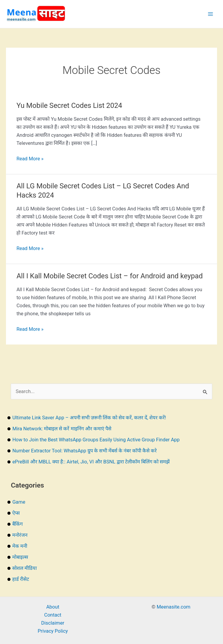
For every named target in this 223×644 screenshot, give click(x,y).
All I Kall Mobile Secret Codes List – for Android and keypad (110, 276)
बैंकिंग (17, 524)
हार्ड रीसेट (21, 579)
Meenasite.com (174, 607)
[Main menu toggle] (210, 14)
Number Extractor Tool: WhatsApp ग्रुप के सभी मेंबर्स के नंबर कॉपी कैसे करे (84, 451)
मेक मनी (20, 546)
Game (19, 502)
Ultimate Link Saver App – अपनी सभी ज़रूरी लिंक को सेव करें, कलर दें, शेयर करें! (89, 418)
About (53, 607)
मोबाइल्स (20, 557)
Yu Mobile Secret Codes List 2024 (69, 105)
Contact (53, 615)
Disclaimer (53, 623)
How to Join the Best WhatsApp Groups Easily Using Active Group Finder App (96, 440)
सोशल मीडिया (24, 568)
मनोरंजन (20, 535)
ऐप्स (16, 513)
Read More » (30, 159)
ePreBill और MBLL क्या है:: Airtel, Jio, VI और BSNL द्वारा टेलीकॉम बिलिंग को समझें (91, 462)
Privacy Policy (53, 631)
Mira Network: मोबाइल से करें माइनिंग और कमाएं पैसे (62, 429)
